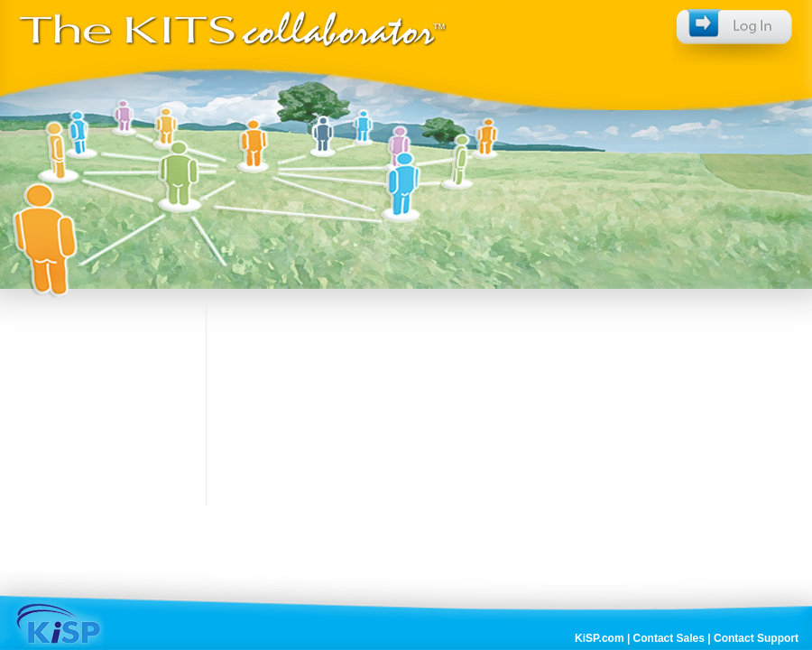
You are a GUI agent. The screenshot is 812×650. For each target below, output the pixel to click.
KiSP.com (599, 638)
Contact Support (756, 638)
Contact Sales (669, 638)
